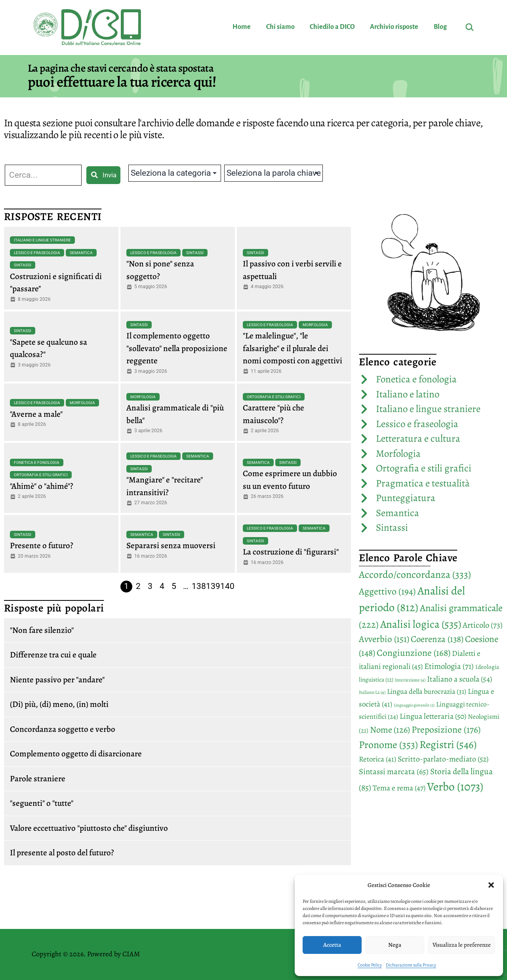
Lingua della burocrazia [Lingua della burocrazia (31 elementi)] (427, 691)
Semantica (81, 253)
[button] (491, 885)
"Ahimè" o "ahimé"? (42, 486)
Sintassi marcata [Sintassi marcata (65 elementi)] (394, 771)
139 (213, 586)
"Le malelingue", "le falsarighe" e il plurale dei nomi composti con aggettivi (293, 348)
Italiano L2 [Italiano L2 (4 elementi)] (372, 692)
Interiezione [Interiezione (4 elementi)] (410, 680)
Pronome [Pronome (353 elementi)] (388, 745)
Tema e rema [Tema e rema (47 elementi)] (399, 788)
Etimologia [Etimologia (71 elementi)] (449, 666)
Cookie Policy (370, 965)
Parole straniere (38, 779)
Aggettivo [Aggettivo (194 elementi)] (387, 591)
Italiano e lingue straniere (42, 240)
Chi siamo (280, 27)
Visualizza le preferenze (462, 945)
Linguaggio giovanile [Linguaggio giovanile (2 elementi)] (414, 705)
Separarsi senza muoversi (171, 545)
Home (242, 27)
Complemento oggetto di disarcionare (76, 754)
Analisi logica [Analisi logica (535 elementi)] (421, 624)
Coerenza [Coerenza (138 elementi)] (437, 639)
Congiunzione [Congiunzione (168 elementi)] (414, 653)
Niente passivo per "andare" (57, 680)
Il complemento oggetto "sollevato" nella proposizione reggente (177, 348)
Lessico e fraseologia (37, 253)
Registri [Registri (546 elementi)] (448, 744)
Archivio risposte (394, 27)
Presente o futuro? (42, 545)
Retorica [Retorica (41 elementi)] (377, 759)
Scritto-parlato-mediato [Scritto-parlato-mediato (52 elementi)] (443, 759)
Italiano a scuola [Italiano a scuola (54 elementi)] (459, 679)
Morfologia (315, 325)
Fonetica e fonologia (37, 462)
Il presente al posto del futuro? (62, 853)
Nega (395, 945)
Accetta (332, 945)
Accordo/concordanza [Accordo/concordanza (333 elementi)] (415, 575)
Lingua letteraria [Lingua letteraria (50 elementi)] (433, 716)
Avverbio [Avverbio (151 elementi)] (384, 639)
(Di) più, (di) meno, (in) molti (59, 704)
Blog (440, 27)
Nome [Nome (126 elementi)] (390, 730)
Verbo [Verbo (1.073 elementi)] (455, 786)
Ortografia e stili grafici (274, 397)
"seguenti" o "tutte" (42, 803)
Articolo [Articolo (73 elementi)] (483, 625)
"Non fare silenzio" (42, 630)
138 (199, 586)
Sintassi (23, 265)
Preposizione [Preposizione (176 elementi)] (446, 729)
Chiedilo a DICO (332, 27)
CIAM (131, 954)
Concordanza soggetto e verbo (63, 729)
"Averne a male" (36, 414)
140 (227, 586)
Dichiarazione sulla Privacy (411, 965)
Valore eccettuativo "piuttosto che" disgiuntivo (89, 828)
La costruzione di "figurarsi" (291, 552)
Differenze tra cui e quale (53, 655)
